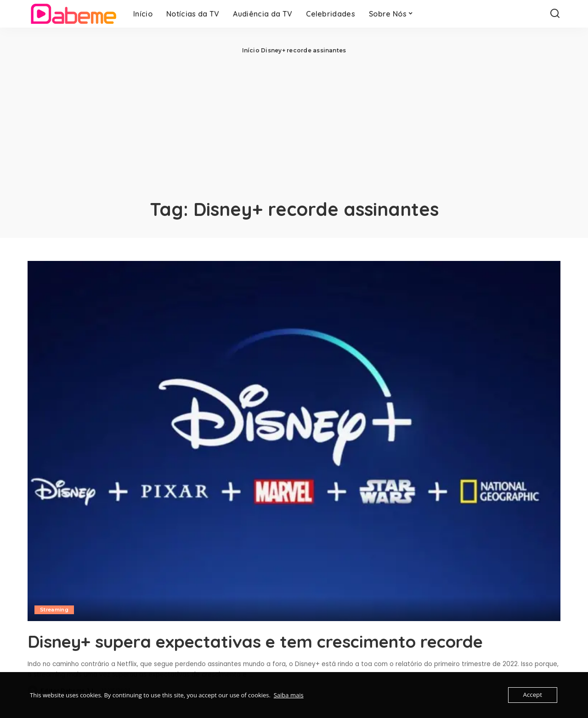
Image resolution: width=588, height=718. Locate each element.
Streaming (54, 610)
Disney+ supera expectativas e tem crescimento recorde (280, 641)
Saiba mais (289, 695)
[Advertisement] (294, 124)
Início (251, 50)
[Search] (555, 14)
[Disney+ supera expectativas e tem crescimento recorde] (294, 441)
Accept (533, 695)
